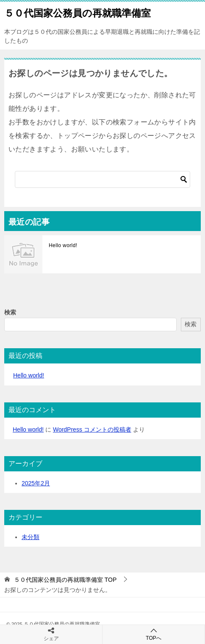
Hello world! (63, 245)
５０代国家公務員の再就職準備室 (78, 12)
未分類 (30, 537)
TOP (65, 580)
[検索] (102, 179)
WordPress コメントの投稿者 (92, 429)
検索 (10, 312)
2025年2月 (36, 483)
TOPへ (154, 634)
